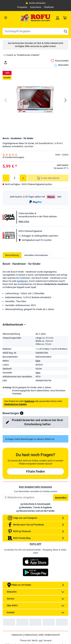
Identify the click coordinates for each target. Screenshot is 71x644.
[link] (58, 18)
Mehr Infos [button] (24, 221)
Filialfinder (49, 7)
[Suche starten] (65, 31)
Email (2, 494)
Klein (38, 373)
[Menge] (15, 178)
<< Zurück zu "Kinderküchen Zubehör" (22, 55)
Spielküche (22, 281)
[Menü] (11, 18)
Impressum (17, 635)
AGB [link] (41, 635)
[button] (22, 413)
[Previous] (6, 100)
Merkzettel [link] (61, 65)
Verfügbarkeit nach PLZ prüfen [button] (35, 240)
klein (38, 361)
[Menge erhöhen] (23, 178)
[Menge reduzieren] (6, 178)
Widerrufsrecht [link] (52, 635)
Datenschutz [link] (31, 635)
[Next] (65, 100)
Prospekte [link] (22, 7)
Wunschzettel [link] (60, 61)
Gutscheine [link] (35, 7)
